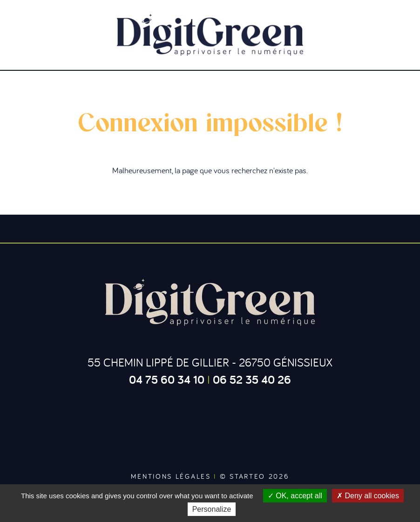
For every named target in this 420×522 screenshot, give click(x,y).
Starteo (247, 476)
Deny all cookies (368, 496)
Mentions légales (171, 476)
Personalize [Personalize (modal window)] (212, 509)
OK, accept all (295, 496)
